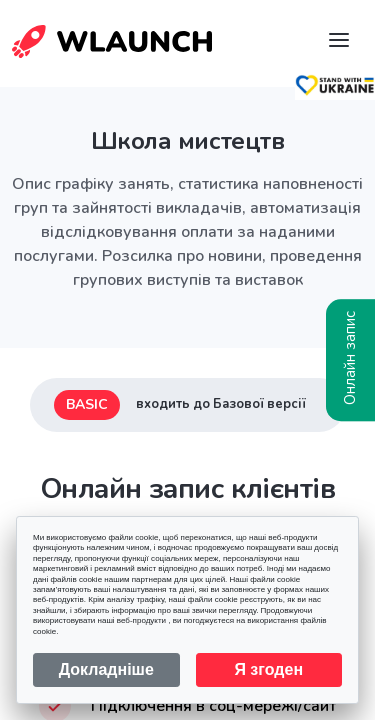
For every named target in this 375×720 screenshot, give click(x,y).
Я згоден (268, 669)
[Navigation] (339, 40)
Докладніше (106, 669)
